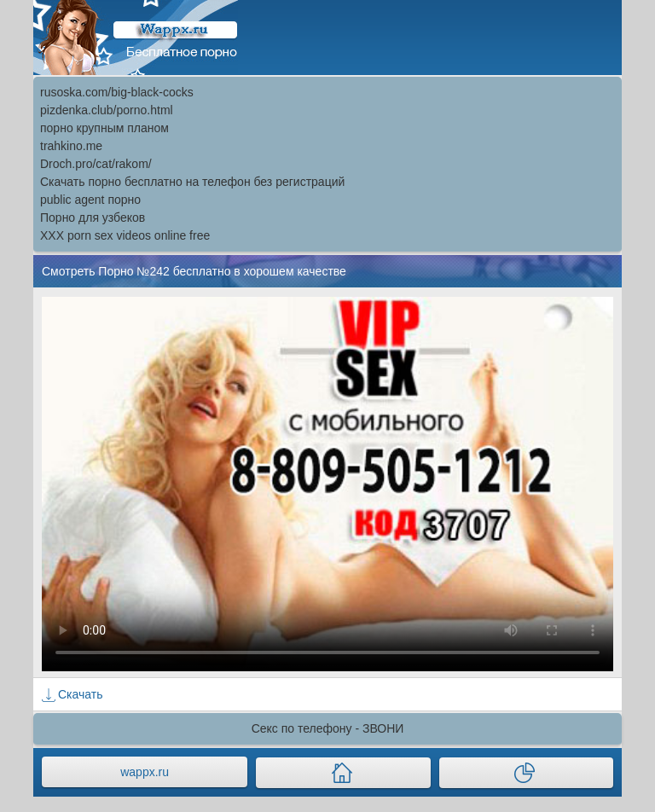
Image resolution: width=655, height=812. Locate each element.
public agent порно (90, 200)
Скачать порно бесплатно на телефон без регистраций (192, 182)
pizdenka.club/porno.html (107, 110)
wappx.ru (145, 772)
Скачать (81, 694)
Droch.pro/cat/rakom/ (96, 164)
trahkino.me (71, 146)
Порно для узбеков (93, 217)
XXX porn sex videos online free (125, 235)
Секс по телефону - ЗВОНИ (328, 728)
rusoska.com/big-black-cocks (117, 92)
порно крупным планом (104, 128)
